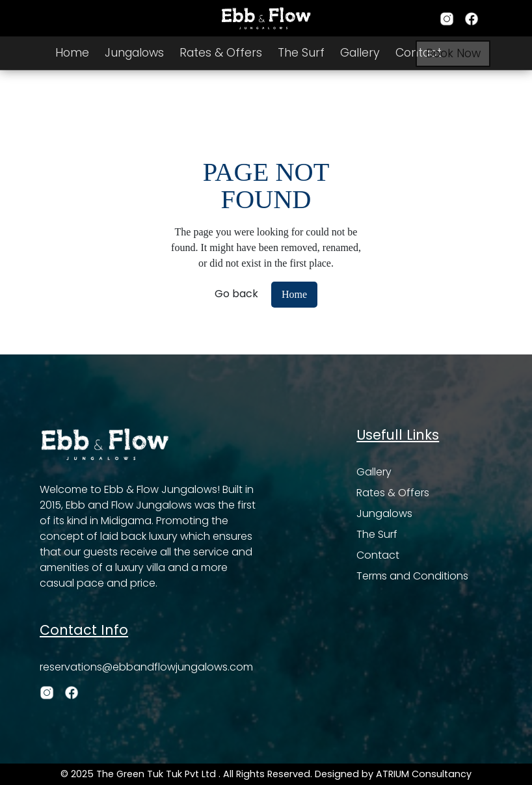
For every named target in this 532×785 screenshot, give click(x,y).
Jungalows (134, 53)
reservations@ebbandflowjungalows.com (146, 667)
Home (72, 53)
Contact (378, 555)
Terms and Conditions (412, 576)
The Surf (301, 53)
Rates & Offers (221, 53)
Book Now (453, 53)
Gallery (360, 53)
